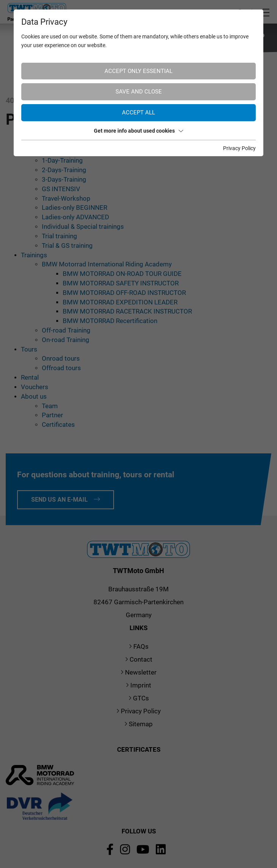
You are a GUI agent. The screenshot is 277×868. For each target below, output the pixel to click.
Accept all (138, 112)
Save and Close (139, 92)
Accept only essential (138, 71)
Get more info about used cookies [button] (138, 131)
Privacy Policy (239, 148)
